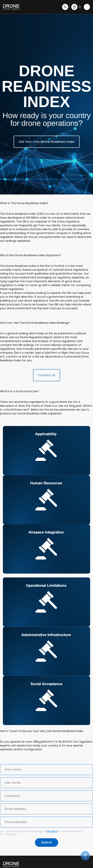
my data (52, 831)
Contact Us (47, 375)
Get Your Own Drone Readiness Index (47, 142)
